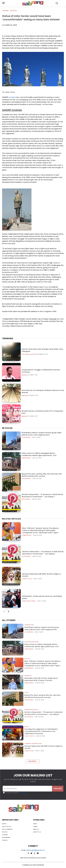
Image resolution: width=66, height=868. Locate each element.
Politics (14, 11)
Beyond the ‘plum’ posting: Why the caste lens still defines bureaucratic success (42, 475)
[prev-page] (4, 612)
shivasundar (26, 499)
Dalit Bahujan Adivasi (29, 354)
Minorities (28, 676)
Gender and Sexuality (9, 511)
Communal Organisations (11, 584)
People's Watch (29, 736)
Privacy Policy (22, 793)
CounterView (26, 437)
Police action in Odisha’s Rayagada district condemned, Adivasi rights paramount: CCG (39, 454)
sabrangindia (26, 458)
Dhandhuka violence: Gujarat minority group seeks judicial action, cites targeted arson (42, 434)
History (6, 11)
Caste (5, 490)
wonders (12, 97)
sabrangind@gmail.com (35, 850)
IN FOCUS (7, 428)
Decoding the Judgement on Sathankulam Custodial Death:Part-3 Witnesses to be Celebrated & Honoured (41, 731)
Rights (27, 727)
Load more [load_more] (32, 761)
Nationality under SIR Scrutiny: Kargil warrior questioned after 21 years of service (41, 679)
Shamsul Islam (27, 579)
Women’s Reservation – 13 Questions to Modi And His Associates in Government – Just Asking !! (42, 496)
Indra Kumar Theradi (29, 601)
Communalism (7, 449)
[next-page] (9, 612)
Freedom (24, 375)
